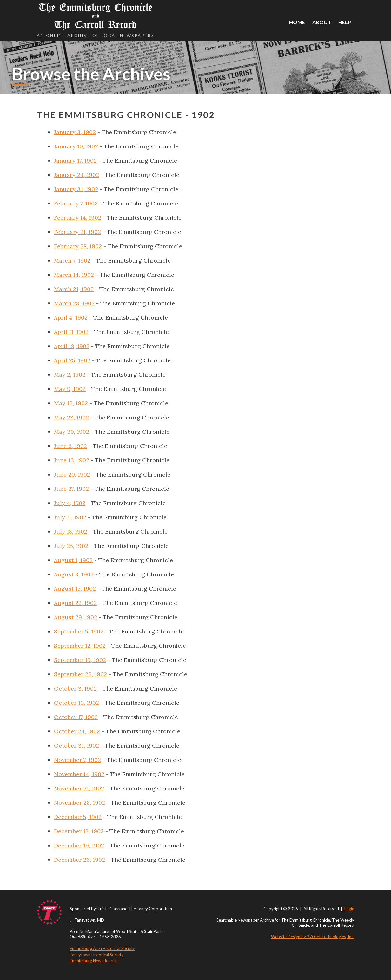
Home (297, 22)
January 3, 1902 (75, 132)
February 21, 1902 (77, 232)
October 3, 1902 (75, 688)
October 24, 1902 (77, 731)
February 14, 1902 (78, 218)
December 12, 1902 (79, 831)
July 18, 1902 (71, 532)
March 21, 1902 (74, 289)
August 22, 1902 (75, 603)
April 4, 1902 (71, 318)
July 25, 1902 (71, 546)
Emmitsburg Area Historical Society (102, 948)
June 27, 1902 (71, 489)
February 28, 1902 (78, 246)
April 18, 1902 (72, 346)
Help (345, 22)
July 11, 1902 (70, 517)
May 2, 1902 (70, 375)
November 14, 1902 (79, 774)
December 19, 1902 (79, 845)
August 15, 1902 (75, 589)
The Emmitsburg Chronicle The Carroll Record (96, 16)
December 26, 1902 (80, 860)
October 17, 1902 (76, 717)
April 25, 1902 (72, 360)
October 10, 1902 (76, 703)
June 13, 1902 (72, 460)
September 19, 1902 (80, 660)
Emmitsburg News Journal (94, 961)
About (322, 22)
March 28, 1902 (74, 303)
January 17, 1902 (75, 161)
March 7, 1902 (72, 260)
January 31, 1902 (76, 189)
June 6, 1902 (70, 446)
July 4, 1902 (70, 503)
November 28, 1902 (80, 803)
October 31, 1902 (76, 746)
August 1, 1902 (73, 560)
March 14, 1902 (74, 275)
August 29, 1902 (76, 617)
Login (349, 909)
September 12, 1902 (80, 646)
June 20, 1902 (72, 474)
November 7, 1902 (77, 760)
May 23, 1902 (71, 417)
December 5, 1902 (78, 817)
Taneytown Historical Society (97, 955)
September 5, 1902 (79, 631)
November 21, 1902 (79, 788)
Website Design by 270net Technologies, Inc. (313, 937)
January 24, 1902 (76, 175)
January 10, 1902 (76, 146)
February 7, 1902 (76, 203)
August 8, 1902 (74, 574)
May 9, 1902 (70, 389)
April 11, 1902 (71, 332)
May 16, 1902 (71, 403)
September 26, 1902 (80, 674)
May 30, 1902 (72, 432)
